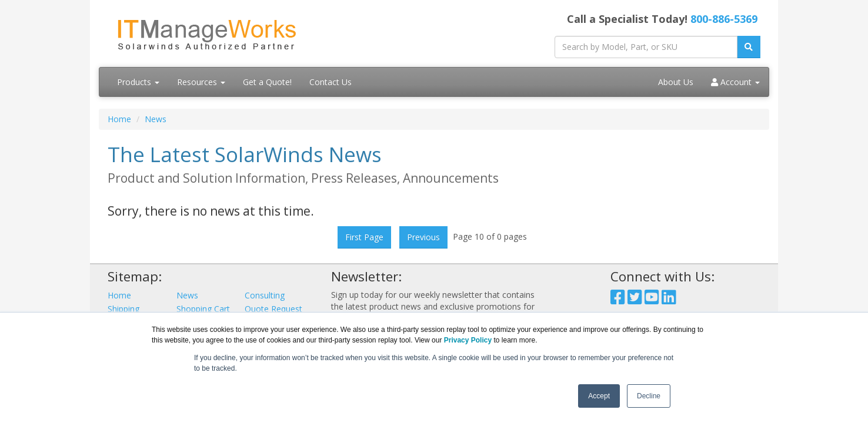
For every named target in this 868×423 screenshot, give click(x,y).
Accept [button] (599, 396)
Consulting (265, 295)
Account (735, 82)
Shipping (123, 309)
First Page (364, 237)
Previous (423, 237)
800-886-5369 (724, 19)
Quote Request (273, 309)
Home (119, 119)
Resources (201, 82)
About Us (676, 82)
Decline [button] (649, 396)
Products (138, 82)
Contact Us (330, 82)
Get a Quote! (267, 82)
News (156, 119)
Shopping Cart (203, 309)
